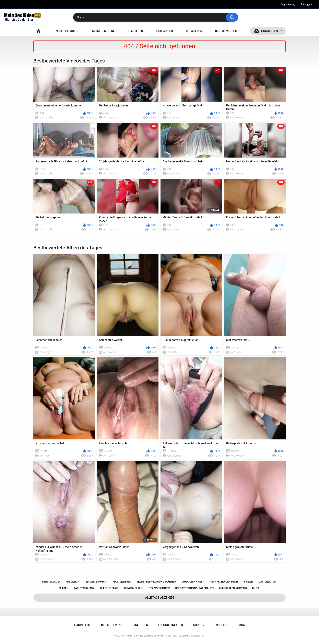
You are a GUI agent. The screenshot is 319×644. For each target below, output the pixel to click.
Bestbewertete (226, 31)
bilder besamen (51, 582)
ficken (248, 582)
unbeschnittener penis (233, 588)
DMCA (241, 625)
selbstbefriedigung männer (156, 582)
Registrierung (288, 4)
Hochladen (269, 31)
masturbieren (122, 582)
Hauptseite (38, 31)
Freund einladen (171, 625)
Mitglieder (194, 31)
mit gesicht (73, 582)
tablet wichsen (84, 588)
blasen (64, 588)
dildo (256, 588)
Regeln (221, 625)
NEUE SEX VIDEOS (67, 31)
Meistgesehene (103, 31)
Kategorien (165, 31)
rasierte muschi (97, 582)
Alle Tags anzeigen (160, 598)
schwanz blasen (133, 588)
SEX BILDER (135, 31)
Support (200, 625)
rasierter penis (109, 588)
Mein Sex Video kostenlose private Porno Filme (152, 636)
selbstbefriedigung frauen (194, 588)
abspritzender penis (224, 582)
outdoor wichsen (193, 582)
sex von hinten (159, 588)
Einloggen (306, 4)
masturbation (267, 582)
